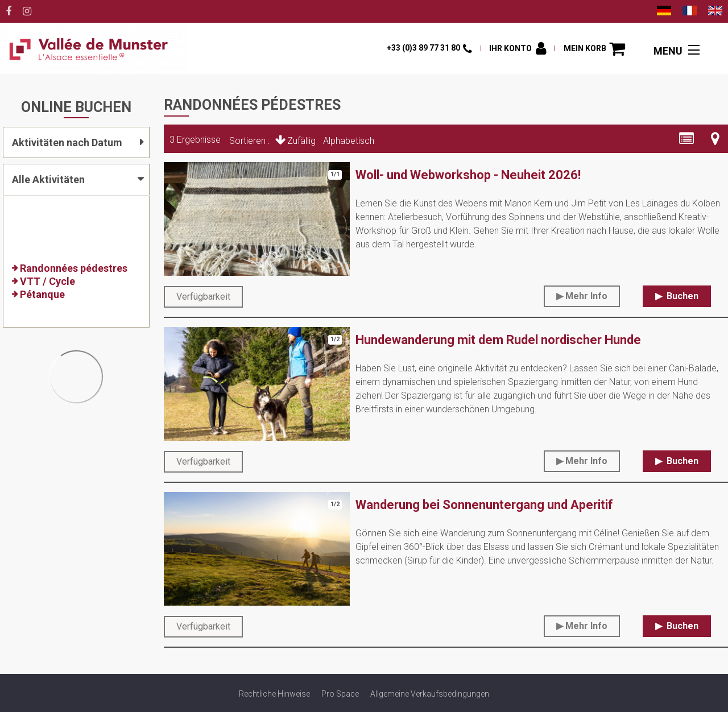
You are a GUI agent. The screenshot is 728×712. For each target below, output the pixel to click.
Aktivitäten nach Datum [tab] (67, 142)
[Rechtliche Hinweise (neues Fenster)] (274, 694)
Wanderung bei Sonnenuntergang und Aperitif (484, 505)
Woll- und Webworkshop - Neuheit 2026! (468, 175)
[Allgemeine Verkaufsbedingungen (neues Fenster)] (430, 694)
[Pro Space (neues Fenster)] (340, 694)
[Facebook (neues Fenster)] (9, 11)
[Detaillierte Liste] (686, 139)
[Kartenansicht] (715, 139)
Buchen (681, 296)
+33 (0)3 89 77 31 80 (423, 48)
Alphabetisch (349, 141)
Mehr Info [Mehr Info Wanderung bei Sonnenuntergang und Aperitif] (586, 626)
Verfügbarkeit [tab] (203, 297)
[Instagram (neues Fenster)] (27, 11)
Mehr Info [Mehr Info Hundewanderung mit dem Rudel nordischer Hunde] (586, 461)
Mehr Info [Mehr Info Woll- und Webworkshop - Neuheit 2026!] (586, 296)
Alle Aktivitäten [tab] (48, 179)
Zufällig (301, 141)
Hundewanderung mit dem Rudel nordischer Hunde (498, 340)
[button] (594, 49)
